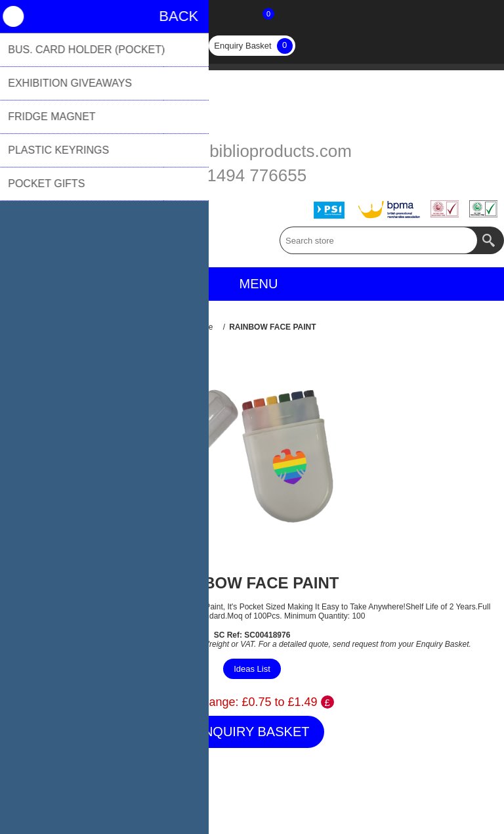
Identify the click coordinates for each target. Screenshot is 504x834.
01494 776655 (252, 175)
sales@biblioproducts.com (252, 151)
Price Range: (204, 702)
